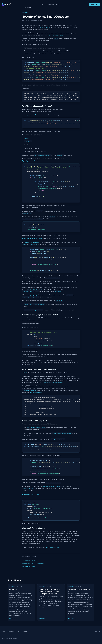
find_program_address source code (35, 115)
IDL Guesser (13, 589)
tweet (49, 35)
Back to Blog (26, 8)
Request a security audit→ (29, 566)
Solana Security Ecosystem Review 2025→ (34, 563)
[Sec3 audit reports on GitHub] (96, 632)
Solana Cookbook (46, 27)
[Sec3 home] (6, 4)
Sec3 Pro (25, 373)
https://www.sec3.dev (52, 547)
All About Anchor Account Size (79, 589)
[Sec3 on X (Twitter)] (99, 632)
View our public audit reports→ (30, 560)
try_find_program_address (30, 161)
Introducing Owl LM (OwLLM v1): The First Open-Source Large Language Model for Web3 (50, 591)
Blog (58, 4)
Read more (13, 618)
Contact (25, 632)
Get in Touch (95, 4)
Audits (43, 4)
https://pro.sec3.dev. (36, 392)
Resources (51, 4)
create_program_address (31, 242)
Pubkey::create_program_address (32, 239)
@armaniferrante (58, 35)
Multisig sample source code (31, 494)
